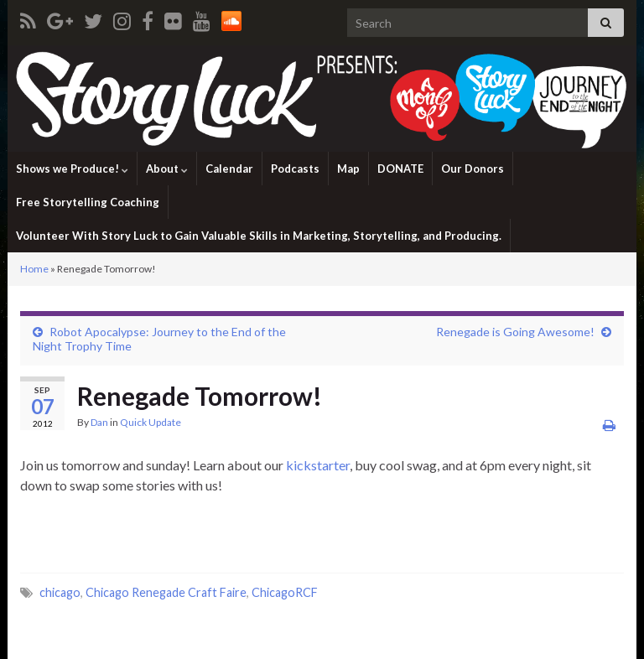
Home (34, 269)
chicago (60, 592)
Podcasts (295, 169)
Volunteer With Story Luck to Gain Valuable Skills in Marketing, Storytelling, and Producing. (259, 236)
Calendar (229, 169)
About (167, 169)
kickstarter (318, 465)
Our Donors (473, 169)
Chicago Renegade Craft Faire (166, 592)
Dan (99, 422)
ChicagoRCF (285, 592)
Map (348, 169)
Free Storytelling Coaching (88, 202)
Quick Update (151, 422)
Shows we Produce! (72, 169)
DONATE (400, 169)
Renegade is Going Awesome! (515, 332)
